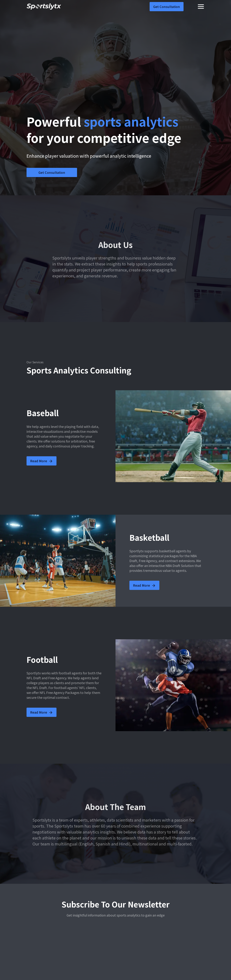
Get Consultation (167, 7)
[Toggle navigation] (201, 7)
